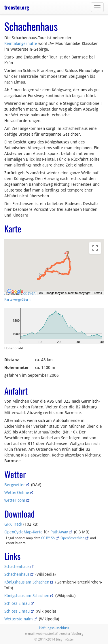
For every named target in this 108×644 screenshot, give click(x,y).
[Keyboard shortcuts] (41, 293)
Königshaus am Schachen (27, 582)
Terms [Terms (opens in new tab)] (98, 293)
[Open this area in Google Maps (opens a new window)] (15, 291)
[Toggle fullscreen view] (95, 248)
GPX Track (13, 524)
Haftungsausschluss (54, 628)
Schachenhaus (17, 567)
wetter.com (15, 500)
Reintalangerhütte (21, 43)
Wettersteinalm (19, 619)
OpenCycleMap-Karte (23, 532)
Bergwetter (15, 485)
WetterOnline (17, 493)
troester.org (17, 7)
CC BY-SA (29, 294)
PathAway (59, 532)
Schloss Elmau (17, 603)
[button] (67, 253)
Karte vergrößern (17, 300)
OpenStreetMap (72, 538)
